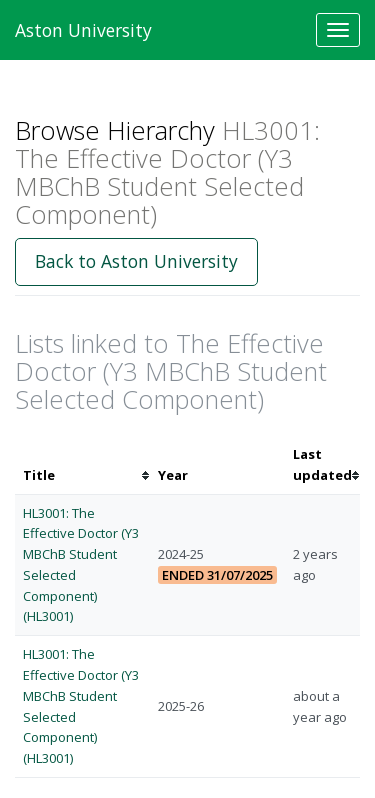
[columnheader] (82, 465)
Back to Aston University (136, 261)
